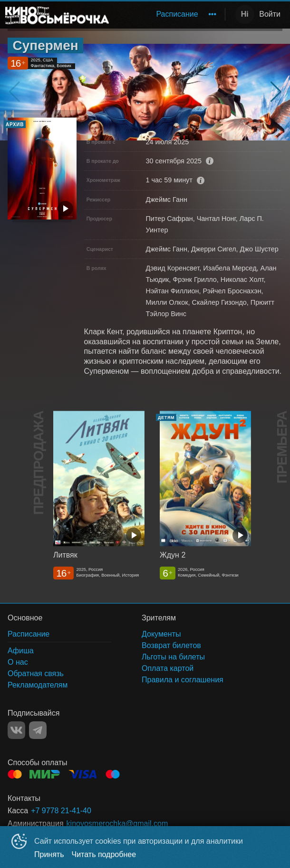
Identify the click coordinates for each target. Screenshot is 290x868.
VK (16, 730)
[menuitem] (177, 14)
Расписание (177, 14)
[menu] (169, 14)
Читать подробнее (104, 854)
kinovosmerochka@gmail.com (117, 823)
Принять (49, 854)
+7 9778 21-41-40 (61, 811)
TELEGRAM (38, 730)
